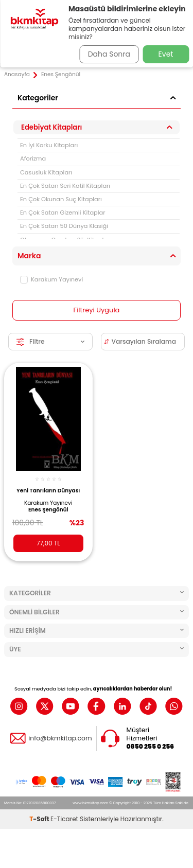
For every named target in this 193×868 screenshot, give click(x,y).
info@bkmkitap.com (60, 738)
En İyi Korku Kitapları (49, 145)
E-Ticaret (64, 819)
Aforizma (33, 158)
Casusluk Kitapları (46, 172)
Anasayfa (17, 75)
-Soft (40, 819)
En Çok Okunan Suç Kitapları (61, 199)
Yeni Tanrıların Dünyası (48, 491)
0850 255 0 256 (151, 747)
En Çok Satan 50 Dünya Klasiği (64, 226)
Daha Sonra (109, 54)
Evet (166, 54)
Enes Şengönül (48, 510)
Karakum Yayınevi (51, 279)
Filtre (50, 341)
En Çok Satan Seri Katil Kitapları (65, 186)
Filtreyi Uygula (97, 310)
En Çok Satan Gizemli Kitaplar (63, 212)
